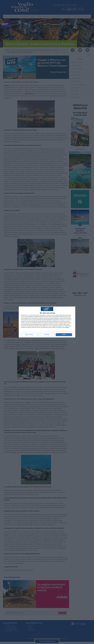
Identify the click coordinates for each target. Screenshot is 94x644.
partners (28, 315)
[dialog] (47, 322)
